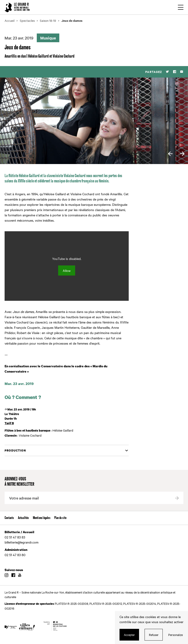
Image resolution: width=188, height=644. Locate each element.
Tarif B (9, 423)
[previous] (170, 154)
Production (15, 450)
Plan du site (60, 518)
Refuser (154, 635)
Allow (67, 270)
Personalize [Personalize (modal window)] (175, 635)
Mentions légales (42, 518)
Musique (48, 38)
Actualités (23, 518)
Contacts (9, 518)
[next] (182, 154)
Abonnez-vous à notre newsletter (19, 482)
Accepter (129, 635)
